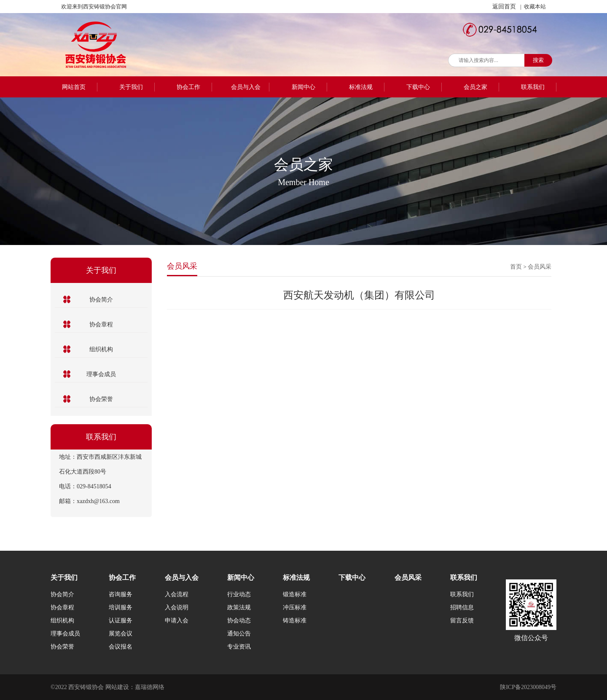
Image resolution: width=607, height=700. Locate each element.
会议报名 (121, 647)
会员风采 (540, 267)
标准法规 (361, 87)
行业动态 (239, 594)
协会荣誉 (101, 399)
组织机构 (101, 349)
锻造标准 (295, 594)
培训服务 (121, 607)
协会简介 (101, 300)
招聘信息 (462, 607)
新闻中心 (303, 87)
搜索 (538, 60)
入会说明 (177, 607)
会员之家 (475, 87)
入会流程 (177, 594)
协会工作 (188, 87)
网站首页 (74, 87)
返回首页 (504, 7)
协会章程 (101, 324)
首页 (516, 267)
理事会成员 (101, 374)
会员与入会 (246, 87)
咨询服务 (121, 594)
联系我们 (533, 87)
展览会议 (121, 634)
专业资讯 (239, 647)
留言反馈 (462, 621)
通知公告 (239, 634)
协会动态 (239, 621)
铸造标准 (295, 621)
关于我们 (131, 87)
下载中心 (418, 87)
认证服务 (121, 621)
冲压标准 (295, 607)
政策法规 (239, 607)
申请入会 (177, 621)
